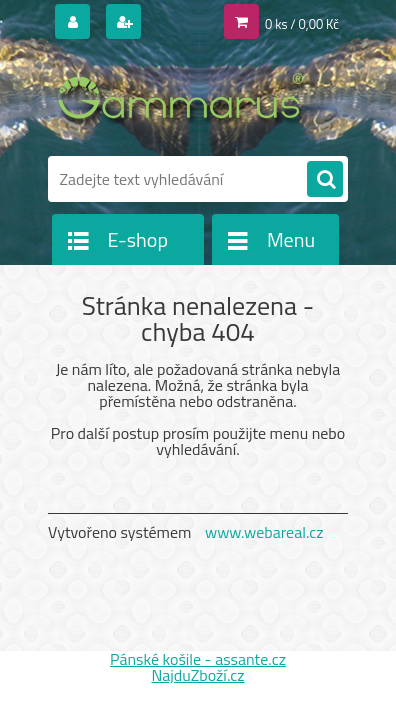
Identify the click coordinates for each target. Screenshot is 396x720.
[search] (325, 180)
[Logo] (185, 98)
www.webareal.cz (264, 532)
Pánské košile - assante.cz (198, 659)
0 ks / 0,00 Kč (302, 24)
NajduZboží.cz (197, 675)
